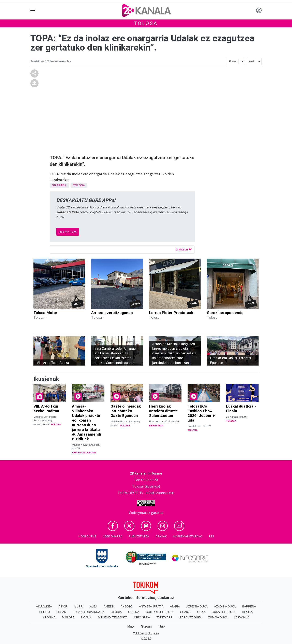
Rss (211, 536)
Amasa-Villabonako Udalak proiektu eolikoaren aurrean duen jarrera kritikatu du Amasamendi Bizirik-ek (86, 423)
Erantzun (184, 249)
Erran (61, 612)
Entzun (233, 61)
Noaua (86, 617)
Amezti (109, 606)
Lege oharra (113, 536)
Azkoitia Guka (225, 606)
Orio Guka (142, 617)
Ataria (175, 606)
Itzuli (251, 61)
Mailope (68, 617)
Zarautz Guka (191, 617)
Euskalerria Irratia (89, 612)
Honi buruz (87, 536)
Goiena (134, 612)
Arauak (161, 536)
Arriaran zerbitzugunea (112, 313)
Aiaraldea (44, 606)
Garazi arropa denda (225, 313)
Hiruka (247, 612)
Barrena (249, 606)
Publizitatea (139, 536)
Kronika (49, 617)
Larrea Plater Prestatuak (171, 313)
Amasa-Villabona (84, 453)
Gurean (146, 626)
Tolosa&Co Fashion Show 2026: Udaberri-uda (201, 413)
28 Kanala (242, 617)
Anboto (127, 606)
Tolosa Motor (45, 313)
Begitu (45, 612)
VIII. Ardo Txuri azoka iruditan (46, 409)
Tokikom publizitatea (146, 633)
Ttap (161, 626)
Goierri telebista (159, 612)
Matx (131, 626)
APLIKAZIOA (68, 232)
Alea (93, 606)
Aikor (63, 606)
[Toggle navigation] (33, 11)
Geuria (116, 612)
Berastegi (156, 426)
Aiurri (79, 606)
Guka (201, 612)
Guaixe (185, 612)
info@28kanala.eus (160, 493)
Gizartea (59, 185)
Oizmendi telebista (113, 617)
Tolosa (146, 23)
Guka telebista (224, 612)
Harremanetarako (188, 536)
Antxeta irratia (151, 606)
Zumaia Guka (218, 617)
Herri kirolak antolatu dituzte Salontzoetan (163, 411)
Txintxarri (165, 617)
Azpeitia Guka (197, 606)
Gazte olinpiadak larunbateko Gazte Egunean (126, 411)
